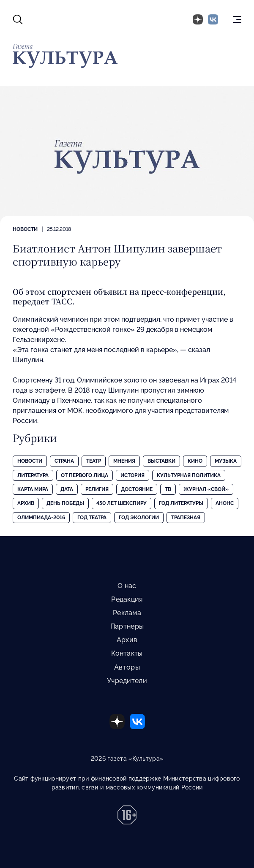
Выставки (161, 461)
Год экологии (139, 518)
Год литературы (181, 503)
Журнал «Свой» (206, 489)
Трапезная (186, 518)
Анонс (225, 503)
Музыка (226, 461)
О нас (127, 586)
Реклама (127, 613)
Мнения (124, 461)
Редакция (127, 599)
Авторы (127, 667)
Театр (94, 461)
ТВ (168, 489)
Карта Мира (33, 489)
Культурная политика (189, 475)
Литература (33, 475)
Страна (64, 461)
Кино (195, 461)
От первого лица (85, 475)
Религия (97, 489)
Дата (67, 489)
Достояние (137, 489)
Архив (26, 503)
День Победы (65, 503)
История (132, 475)
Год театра (92, 518)
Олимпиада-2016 (41, 518)
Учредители (127, 681)
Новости (25, 229)
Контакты (127, 653)
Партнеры (127, 626)
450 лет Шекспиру (122, 503)
